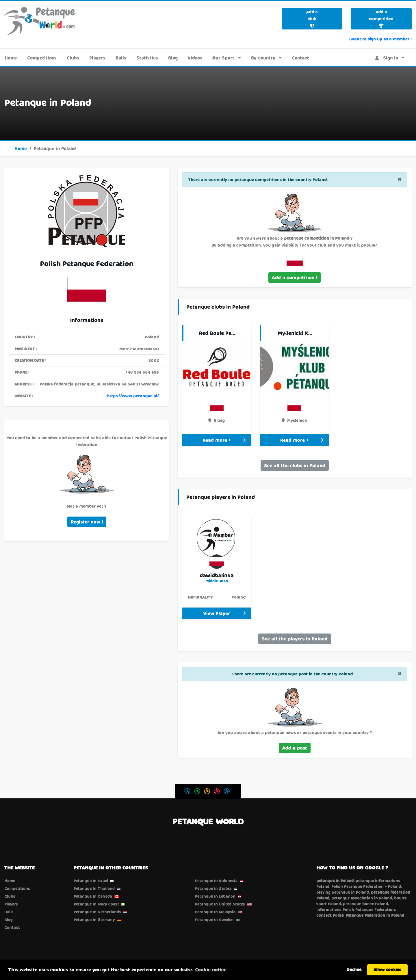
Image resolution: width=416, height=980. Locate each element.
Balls (121, 58)
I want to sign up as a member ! (380, 39)
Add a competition (381, 18)
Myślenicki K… (295, 333)
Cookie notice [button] (211, 969)
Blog (173, 58)
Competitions (42, 58)
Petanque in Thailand (94, 888)
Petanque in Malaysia (215, 912)
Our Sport (223, 58)
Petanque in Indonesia (216, 881)
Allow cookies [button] (387, 969)
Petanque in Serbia (213, 888)
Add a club (312, 18)
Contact (300, 58)
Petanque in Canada (93, 896)
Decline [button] (354, 969)
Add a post (295, 748)
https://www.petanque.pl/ (133, 396)
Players (97, 58)
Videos (195, 58)
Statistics (147, 58)
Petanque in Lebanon (215, 896)
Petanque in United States (220, 904)
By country (263, 58)
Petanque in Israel (91, 881)
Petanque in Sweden (214, 920)
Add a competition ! (295, 277)
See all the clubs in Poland (295, 465)
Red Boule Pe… (217, 333)
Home (11, 58)
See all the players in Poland (295, 639)
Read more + (224, 440)
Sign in (387, 58)
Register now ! (87, 522)
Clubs (73, 58)
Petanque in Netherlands (97, 912)
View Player (224, 613)
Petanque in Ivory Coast (96, 904)
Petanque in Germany (94, 920)
